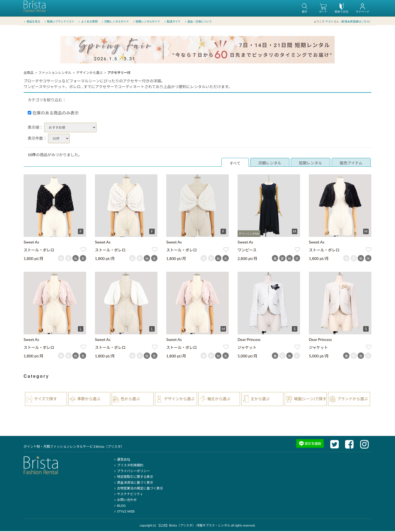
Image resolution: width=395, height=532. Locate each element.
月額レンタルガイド (115, 22)
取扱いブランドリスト (59, 22)
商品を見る (32, 22)
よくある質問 (88, 22)
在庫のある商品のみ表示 (53, 114)
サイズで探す (46, 400)
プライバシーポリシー (131, 472)
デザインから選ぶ (89, 73)
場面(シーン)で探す (310, 400)
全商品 (29, 73)
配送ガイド (172, 22)
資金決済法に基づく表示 (133, 483)
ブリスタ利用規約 (128, 466)
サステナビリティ (128, 495)
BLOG (119, 506)
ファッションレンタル (55, 73)
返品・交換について (198, 22)
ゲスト (329, 22)
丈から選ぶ (260, 400)
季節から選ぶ (89, 400)
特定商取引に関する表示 (133, 478)
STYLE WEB (124, 512)
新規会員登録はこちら (356, 22)
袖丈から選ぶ (219, 400)
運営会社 (121, 460)
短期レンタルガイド (146, 22)
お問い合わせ (125, 501)
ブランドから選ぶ (352, 400)
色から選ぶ (130, 400)
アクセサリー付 (119, 73)
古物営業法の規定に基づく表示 (138, 489)
